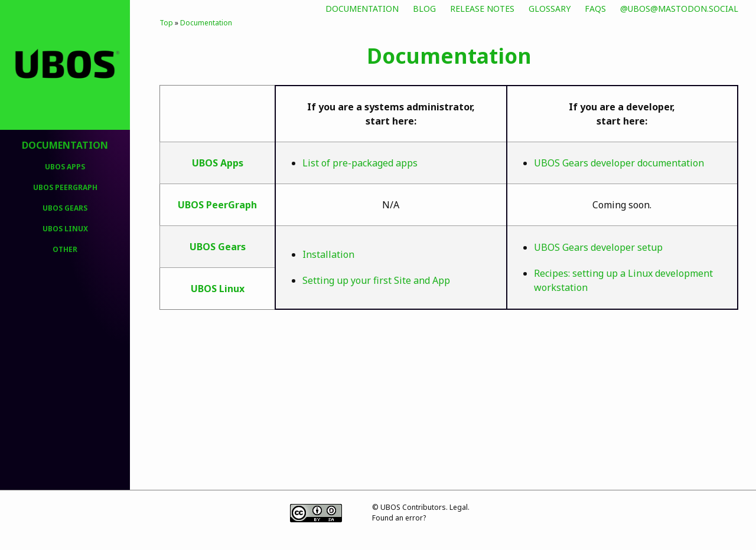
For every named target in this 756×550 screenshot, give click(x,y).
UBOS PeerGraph (65, 187)
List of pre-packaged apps (360, 163)
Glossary (550, 9)
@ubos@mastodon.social (679, 9)
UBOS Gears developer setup (598, 247)
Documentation (362, 9)
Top (166, 23)
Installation (328, 254)
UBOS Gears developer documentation (619, 163)
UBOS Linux (65, 229)
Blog (424, 9)
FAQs (595, 9)
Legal (459, 507)
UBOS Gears (65, 208)
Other (65, 249)
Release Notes (482, 9)
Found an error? (399, 518)
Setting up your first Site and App (376, 280)
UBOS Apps (65, 167)
